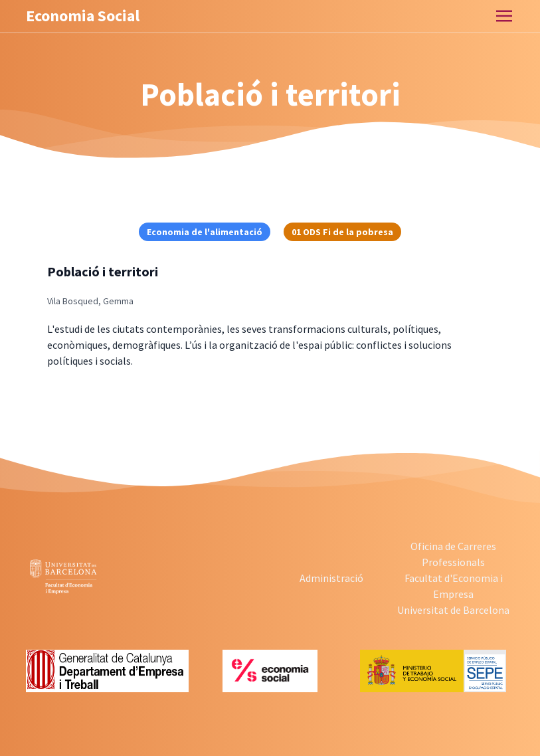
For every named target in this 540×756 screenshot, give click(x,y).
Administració (331, 578)
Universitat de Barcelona (453, 610)
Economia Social (83, 16)
